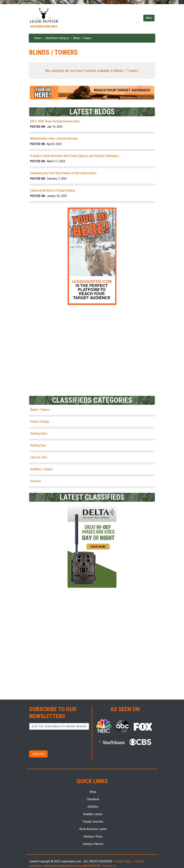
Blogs (93, 792)
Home (38, 38)
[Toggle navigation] (149, 18)
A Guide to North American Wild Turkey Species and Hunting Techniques (74, 156)
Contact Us (110, 866)
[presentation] (55, 740)
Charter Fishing (39, 422)
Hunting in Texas (93, 836)
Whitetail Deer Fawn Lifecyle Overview (54, 138)
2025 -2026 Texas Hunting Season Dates (55, 121)
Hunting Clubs (39, 433)
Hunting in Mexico (93, 844)
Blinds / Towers (40, 410)
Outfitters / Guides (41, 469)
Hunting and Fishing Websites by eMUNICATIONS (72, 866)
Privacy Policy (123, 861)
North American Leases (93, 829)
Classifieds (93, 799)
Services (35, 481)
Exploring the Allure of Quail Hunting (52, 190)
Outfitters (93, 807)
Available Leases (93, 814)
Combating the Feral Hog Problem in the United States (63, 173)
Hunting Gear (38, 445)
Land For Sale (38, 457)
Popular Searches (93, 822)
